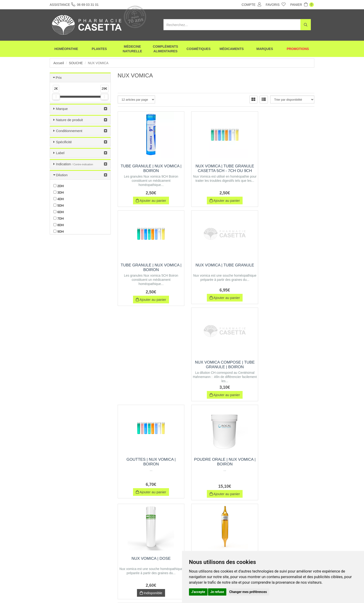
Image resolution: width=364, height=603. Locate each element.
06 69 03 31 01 (84, 560)
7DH (59, 219)
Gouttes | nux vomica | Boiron (284, 267)
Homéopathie (66, 49)
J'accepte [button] (198, 592)
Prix (59, 78)
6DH (59, 212)
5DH (59, 205)
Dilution (62, 175)
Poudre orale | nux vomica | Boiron (148, 365)
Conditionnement (69, 131)
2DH (59, 186)
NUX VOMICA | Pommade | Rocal (216, 464)
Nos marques (134, 591)
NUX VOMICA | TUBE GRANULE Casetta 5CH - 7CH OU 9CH (216, 171)
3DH (59, 192)
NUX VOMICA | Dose (216, 362)
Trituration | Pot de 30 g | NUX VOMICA (284, 464)
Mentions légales (174, 591)
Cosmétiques (199, 49)
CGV (153, 591)
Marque (62, 109)
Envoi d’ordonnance (106, 591)
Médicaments (232, 49)
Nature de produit (69, 120)
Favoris (276, 4)
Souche (76, 63)
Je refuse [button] (217, 592)
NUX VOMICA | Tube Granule (148, 267)
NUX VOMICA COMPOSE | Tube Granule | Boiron (216, 267)
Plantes (99, 49)
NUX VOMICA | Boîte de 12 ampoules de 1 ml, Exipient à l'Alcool (284, 367)
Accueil (59, 63)
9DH (59, 232)
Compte (251, 4)
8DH (59, 225)
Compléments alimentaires (165, 49)
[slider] (56, 97)
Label (60, 153)
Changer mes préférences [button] (248, 592)
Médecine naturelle (132, 49)
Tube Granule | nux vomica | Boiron (148, 168)
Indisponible (216, 397)
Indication (75, 164)
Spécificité (64, 142)
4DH (59, 199)
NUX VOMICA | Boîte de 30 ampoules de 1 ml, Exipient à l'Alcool (148, 466)
